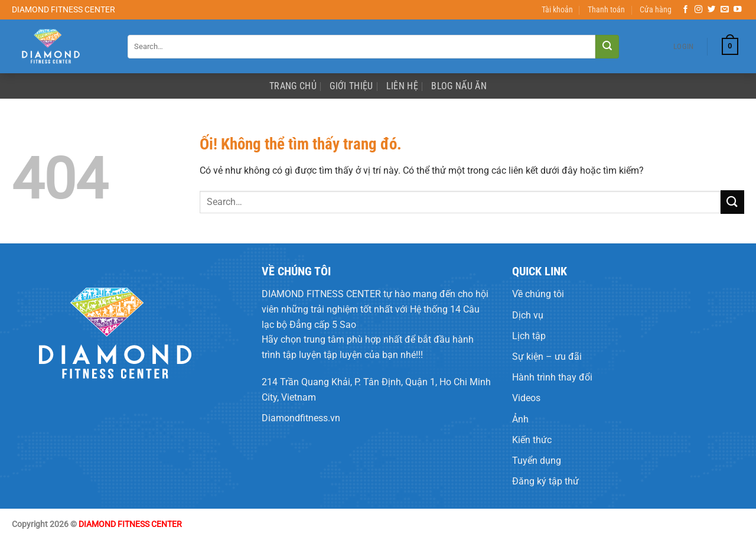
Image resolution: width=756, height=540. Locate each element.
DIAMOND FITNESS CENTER (321, 294)
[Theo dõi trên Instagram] (699, 10)
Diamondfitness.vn (301, 418)
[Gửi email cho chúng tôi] (725, 10)
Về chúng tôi (538, 294)
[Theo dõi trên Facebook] (686, 10)
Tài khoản (557, 10)
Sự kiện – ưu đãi (547, 357)
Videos (526, 398)
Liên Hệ (402, 86)
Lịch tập (529, 336)
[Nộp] (607, 47)
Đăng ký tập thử (545, 481)
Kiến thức (532, 440)
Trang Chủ (293, 86)
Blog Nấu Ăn (459, 86)
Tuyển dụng (537, 461)
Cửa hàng (656, 10)
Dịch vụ (528, 315)
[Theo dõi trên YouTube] (738, 10)
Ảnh (520, 419)
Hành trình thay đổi (552, 377)
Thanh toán (606, 10)
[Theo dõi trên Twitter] (712, 10)
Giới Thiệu (351, 86)
